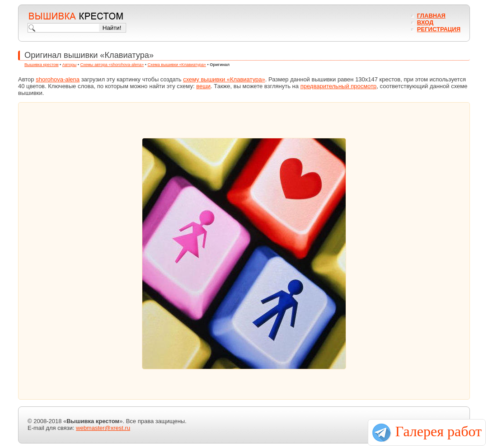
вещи (203, 86)
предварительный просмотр (339, 86)
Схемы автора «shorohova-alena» (112, 65)
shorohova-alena (58, 79)
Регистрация (439, 29)
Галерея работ (439, 431)
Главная (431, 16)
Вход (425, 22)
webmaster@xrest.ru (103, 428)
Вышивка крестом (42, 65)
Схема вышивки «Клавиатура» (176, 65)
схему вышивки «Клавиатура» (224, 79)
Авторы (69, 65)
